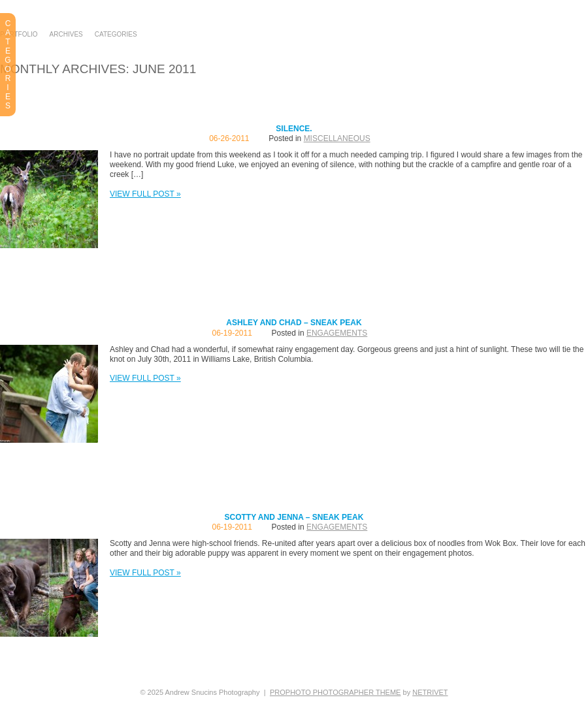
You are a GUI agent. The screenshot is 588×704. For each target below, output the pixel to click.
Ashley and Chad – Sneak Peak (294, 323)
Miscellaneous (337, 138)
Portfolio (19, 35)
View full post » (145, 194)
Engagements (337, 333)
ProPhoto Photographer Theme (335, 692)
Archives (66, 35)
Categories (116, 35)
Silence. (294, 129)
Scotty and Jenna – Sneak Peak (294, 517)
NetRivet (430, 692)
